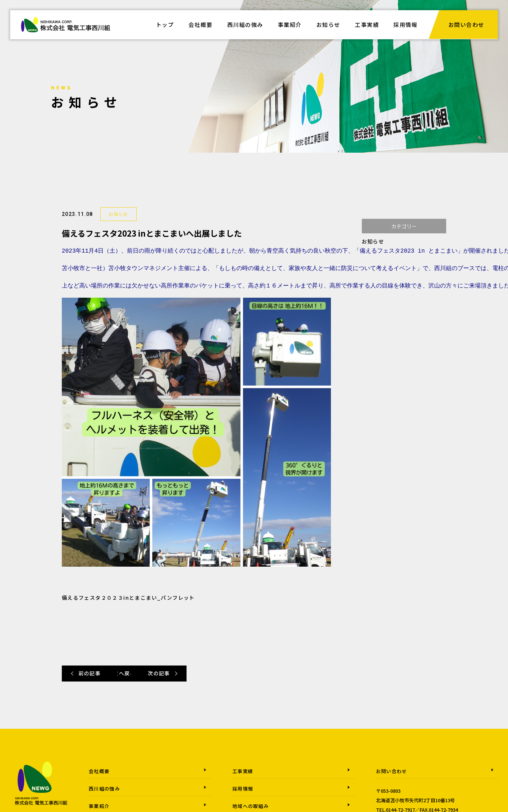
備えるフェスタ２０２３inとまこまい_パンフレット (128, 598)
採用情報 (406, 25)
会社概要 (201, 25)
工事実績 (367, 25)
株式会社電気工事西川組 (66, 29)
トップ (165, 25)
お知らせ (328, 25)
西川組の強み (245, 25)
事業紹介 (290, 25)
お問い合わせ (466, 25)
